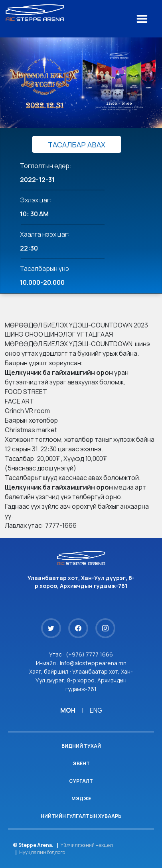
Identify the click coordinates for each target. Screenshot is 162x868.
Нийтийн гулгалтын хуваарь (81, 816)
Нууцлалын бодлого (42, 852)
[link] (59, 372)
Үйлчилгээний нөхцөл (87, 845)
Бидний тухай (81, 746)
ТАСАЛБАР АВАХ (77, 145)
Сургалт (81, 781)
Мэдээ (81, 798)
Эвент (81, 763)
